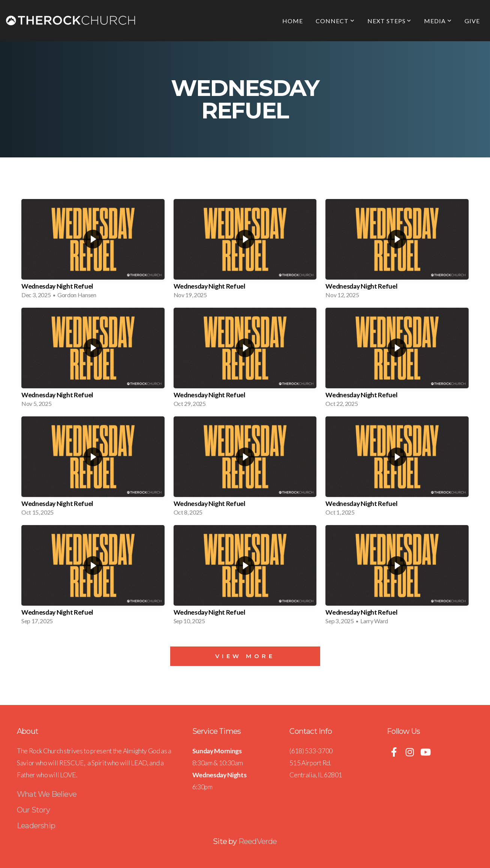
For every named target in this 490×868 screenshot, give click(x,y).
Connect (335, 21)
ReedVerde (258, 841)
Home (293, 21)
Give (472, 21)
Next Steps (390, 21)
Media (438, 21)
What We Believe (47, 794)
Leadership (36, 826)
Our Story (33, 810)
